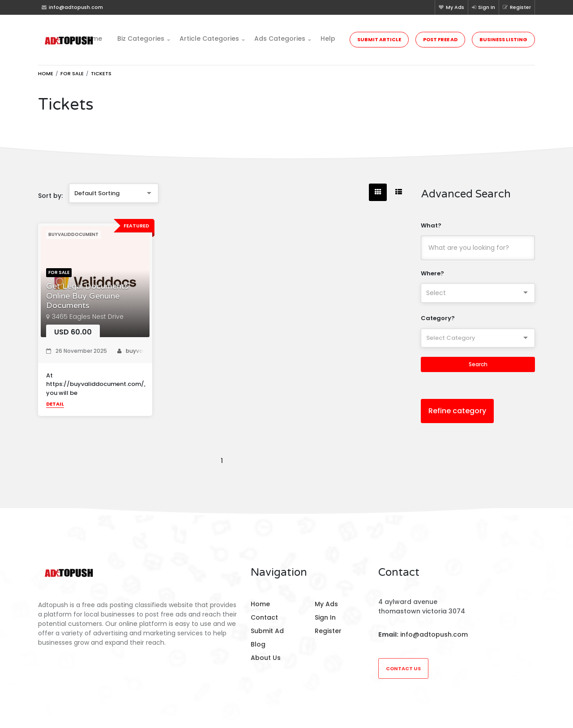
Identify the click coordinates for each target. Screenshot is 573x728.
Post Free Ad (440, 39)
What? (431, 225)
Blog (258, 644)
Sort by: (50, 196)
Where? (432, 273)
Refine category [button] (457, 411)
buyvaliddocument (148, 351)
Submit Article (379, 39)
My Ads (451, 7)
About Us (266, 658)
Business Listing (503, 39)
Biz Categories (141, 39)
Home (92, 39)
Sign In (483, 7)
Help (328, 39)
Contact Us (403, 668)
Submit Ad (267, 631)
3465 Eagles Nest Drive (88, 317)
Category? (438, 318)
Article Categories (209, 39)
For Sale (72, 73)
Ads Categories (280, 39)
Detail (55, 404)
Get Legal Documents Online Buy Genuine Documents (87, 296)
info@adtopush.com (434, 634)
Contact (264, 617)
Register (517, 7)
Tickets (101, 73)
